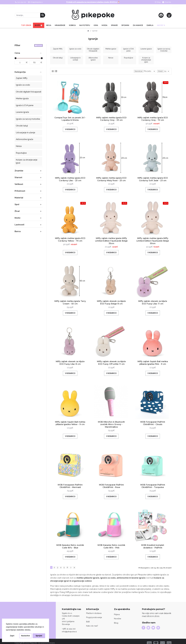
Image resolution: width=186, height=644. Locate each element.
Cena (17, 53)
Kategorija (20, 72)
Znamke (19, 171)
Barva (18, 231)
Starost (18, 177)
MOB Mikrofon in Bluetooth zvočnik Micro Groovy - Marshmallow (111, 426)
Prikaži (161, 71)
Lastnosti (19, 225)
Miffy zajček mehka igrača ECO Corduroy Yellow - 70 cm (70, 242)
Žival (17, 211)
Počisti (39, 45)
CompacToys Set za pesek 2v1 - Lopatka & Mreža (70, 121)
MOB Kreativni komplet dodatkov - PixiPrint (153, 546)
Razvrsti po (141, 71)
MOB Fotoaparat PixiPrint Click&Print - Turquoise (153, 486)
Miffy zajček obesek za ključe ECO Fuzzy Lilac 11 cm (153, 305)
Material (19, 198)
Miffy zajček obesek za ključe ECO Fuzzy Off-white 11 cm (111, 365)
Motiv (18, 218)
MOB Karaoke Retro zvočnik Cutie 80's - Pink (111, 546)
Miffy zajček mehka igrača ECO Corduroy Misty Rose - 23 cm (111, 182)
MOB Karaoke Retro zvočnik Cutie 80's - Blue (70, 546)
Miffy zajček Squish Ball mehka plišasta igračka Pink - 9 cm (153, 365)
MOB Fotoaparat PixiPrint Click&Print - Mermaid (70, 486)
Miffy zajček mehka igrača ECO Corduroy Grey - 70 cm (153, 121)
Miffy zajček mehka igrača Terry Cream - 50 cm (70, 305)
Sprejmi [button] (39, 636)
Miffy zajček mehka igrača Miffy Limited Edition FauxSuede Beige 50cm (153, 243)
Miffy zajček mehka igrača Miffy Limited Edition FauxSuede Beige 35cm (111, 243)
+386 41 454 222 (69, 626)
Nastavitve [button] (26, 636)
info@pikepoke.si (69, 628)
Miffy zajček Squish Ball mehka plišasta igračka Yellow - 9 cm (70, 426)
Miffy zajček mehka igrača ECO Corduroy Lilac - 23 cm (70, 182)
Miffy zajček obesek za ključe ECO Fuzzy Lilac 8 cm (70, 365)
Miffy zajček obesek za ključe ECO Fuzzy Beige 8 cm (111, 305)
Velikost (19, 184)
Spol (17, 204)
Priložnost (20, 191)
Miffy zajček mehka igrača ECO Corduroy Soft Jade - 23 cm (153, 182)
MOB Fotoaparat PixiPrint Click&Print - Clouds (153, 426)
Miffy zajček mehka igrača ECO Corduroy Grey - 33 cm (111, 121)
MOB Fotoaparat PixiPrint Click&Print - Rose (111, 486)
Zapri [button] (12, 636)
